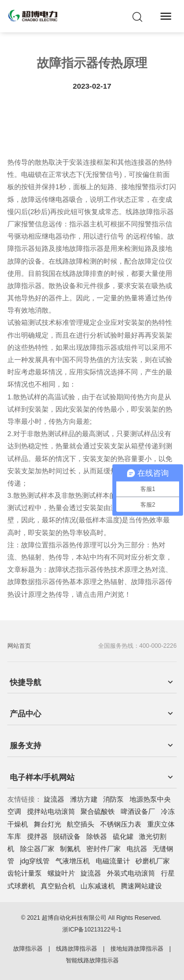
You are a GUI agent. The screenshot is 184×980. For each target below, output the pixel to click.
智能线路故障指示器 (92, 960)
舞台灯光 (48, 824)
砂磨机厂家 (153, 861)
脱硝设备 (67, 836)
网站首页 (19, 646)
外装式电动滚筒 (131, 873)
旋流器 (54, 799)
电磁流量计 (113, 861)
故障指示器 (28, 949)
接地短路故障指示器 (137, 949)
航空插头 (80, 824)
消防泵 (113, 799)
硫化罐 (123, 836)
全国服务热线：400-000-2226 (137, 646)
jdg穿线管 (35, 861)
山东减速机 (98, 886)
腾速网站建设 (141, 886)
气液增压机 (73, 861)
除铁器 (97, 836)
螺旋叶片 (61, 873)
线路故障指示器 (77, 949)
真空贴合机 (58, 886)
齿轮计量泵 (25, 873)
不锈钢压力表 (121, 824)
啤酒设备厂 (138, 811)
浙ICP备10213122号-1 (92, 930)
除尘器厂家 (37, 849)
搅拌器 (37, 836)
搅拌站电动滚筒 (51, 811)
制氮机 (70, 849)
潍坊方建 (84, 799)
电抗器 (137, 849)
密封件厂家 (104, 849)
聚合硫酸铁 (98, 811)
